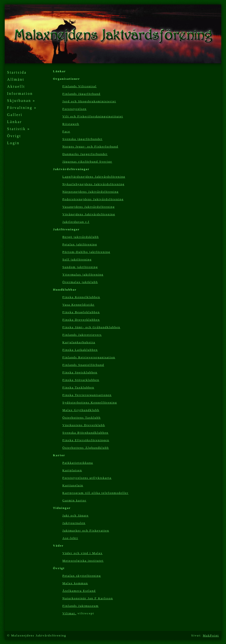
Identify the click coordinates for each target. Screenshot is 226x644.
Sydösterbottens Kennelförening (90, 402)
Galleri (15, 115)
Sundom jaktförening (80, 267)
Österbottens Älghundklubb (86, 448)
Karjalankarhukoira (79, 342)
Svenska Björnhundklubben (85, 433)
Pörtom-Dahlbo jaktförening (86, 252)
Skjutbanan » (21, 101)
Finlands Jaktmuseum (81, 606)
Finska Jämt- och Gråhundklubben (91, 327)
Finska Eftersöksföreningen (86, 440)
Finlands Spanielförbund (83, 365)
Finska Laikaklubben (80, 350)
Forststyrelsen (75, 109)
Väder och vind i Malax (83, 553)
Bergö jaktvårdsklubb (81, 237)
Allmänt (16, 79)
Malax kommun (75, 583)
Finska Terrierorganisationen (87, 395)
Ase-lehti (70, 538)
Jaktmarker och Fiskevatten (86, 530)
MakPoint (211, 635)
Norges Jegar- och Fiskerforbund (90, 146)
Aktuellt (16, 86)
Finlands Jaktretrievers (82, 335)
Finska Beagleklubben (81, 312)
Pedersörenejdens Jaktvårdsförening (93, 199)
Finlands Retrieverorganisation (89, 357)
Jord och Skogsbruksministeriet (89, 101)
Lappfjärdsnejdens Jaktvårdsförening (94, 177)
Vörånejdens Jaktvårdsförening (89, 214)
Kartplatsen (72, 470)
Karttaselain (73, 485)
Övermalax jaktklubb (80, 282)
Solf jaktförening (77, 259)
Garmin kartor (74, 500)
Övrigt (14, 136)
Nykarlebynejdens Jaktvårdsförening (93, 184)
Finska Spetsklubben (80, 372)
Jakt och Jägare (75, 515)
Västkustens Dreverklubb (84, 425)
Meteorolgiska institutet (83, 561)
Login (13, 143)
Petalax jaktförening (80, 244)
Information (20, 94)
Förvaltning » (22, 108)
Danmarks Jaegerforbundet (85, 154)
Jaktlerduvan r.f (76, 222)
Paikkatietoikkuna (78, 463)
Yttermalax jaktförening (83, 274)
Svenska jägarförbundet (82, 139)
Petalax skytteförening (82, 576)
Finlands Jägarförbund (81, 94)
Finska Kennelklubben (81, 297)
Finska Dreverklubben (81, 320)
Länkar (14, 122)
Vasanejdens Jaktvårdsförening (89, 207)
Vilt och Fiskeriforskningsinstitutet (93, 116)
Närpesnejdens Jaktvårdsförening (91, 192)
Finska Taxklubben (78, 387)
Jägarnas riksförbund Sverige (87, 162)
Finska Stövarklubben (81, 380)
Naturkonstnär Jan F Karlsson (88, 598)
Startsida (17, 72)
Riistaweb (71, 124)
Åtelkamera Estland (79, 591)
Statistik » (18, 129)
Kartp (95, 493)
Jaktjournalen (74, 523)
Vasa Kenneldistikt (78, 305)
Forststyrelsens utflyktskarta (87, 478)
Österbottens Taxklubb (82, 418)
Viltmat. (69, 613)
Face (66, 131)
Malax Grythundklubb (81, 410)
